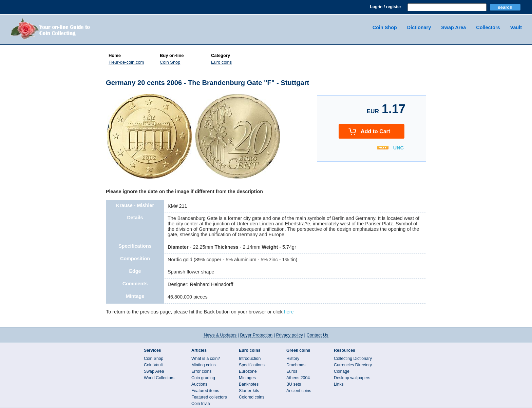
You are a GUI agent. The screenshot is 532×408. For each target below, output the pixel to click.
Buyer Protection (256, 335)
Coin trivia (201, 404)
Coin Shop (385, 27)
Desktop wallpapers (352, 378)
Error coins (201, 371)
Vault (516, 27)
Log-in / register (385, 7)
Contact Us (318, 335)
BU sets (294, 384)
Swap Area (453, 27)
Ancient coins (299, 391)
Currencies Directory (353, 365)
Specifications (252, 365)
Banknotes (249, 384)
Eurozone (248, 371)
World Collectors (159, 378)
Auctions (199, 384)
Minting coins (204, 365)
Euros (292, 371)
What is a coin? (206, 359)
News (220, 335)
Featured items (205, 391)
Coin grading (203, 378)
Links (339, 384)
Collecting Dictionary (353, 359)
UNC (398, 148)
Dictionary (419, 27)
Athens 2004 (298, 378)
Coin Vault (153, 365)
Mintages (247, 378)
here (289, 312)
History (293, 359)
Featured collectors (209, 397)
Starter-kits (249, 391)
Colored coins (252, 397)
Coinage (342, 371)
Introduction (250, 359)
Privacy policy (290, 335)
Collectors (488, 27)
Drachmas (296, 365)
